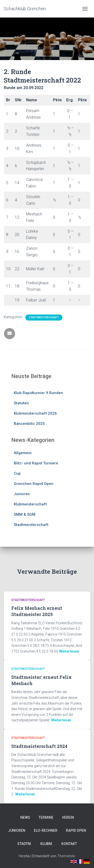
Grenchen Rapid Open (34, 484)
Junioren (22, 494)
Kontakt (69, 844)
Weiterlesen (69, 651)
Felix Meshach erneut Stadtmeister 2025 (37, 611)
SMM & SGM (25, 514)
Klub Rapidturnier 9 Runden (38, 393)
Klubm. (47, 844)
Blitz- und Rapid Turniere (36, 463)
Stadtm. (25, 844)
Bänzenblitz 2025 (29, 424)
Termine (46, 817)
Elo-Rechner (46, 830)
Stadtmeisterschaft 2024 (39, 746)
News (25, 817)
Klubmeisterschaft (30, 504)
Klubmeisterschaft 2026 (35, 413)
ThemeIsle (66, 856)
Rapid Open (76, 830)
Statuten (21, 403)
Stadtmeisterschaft (44, 317)
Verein (68, 817)
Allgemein (23, 453)
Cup (17, 473)
